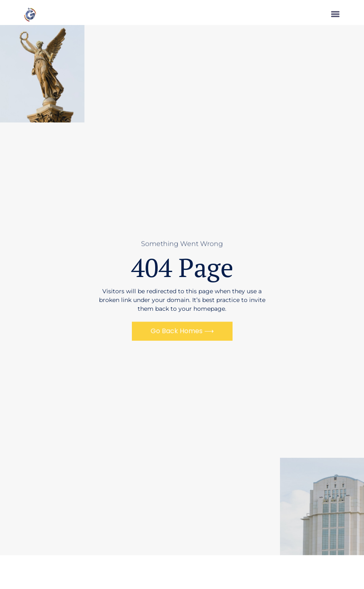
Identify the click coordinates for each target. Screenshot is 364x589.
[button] (336, 16)
